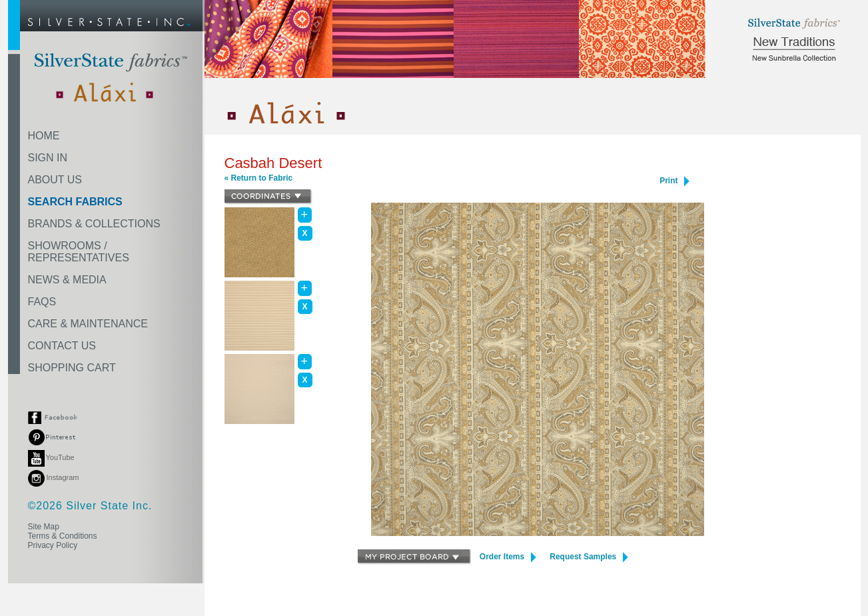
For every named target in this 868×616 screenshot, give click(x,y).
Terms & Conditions (63, 536)
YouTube (51, 457)
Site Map (44, 527)
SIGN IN (48, 158)
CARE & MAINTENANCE (88, 324)
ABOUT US (55, 180)
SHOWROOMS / (79, 252)
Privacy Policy (53, 545)
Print (674, 181)
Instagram (54, 477)
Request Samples (589, 557)
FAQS (42, 302)
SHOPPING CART (72, 368)
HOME (44, 136)
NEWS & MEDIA (67, 280)
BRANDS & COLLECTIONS (94, 224)
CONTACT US (62, 346)
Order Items (508, 557)
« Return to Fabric (259, 178)
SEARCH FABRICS (75, 202)
